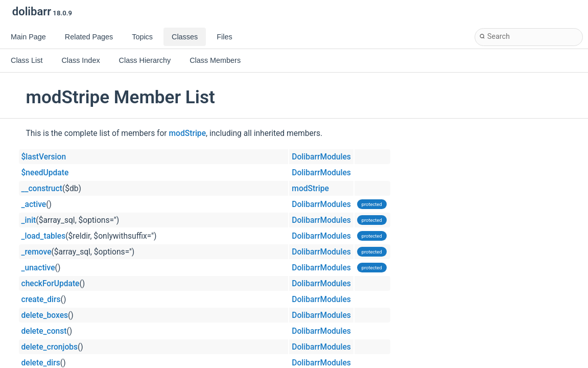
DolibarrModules (321, 157)
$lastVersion (44, 157)
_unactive (38, 268)
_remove (37, 252)
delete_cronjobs (50, 347)
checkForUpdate (51, 284)
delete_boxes (45, 315)
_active (34, 204)
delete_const (44, 331)
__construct (42, 189)
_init (29, 220)
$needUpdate (45, 173)
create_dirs (41, 300)
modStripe (187, 133)
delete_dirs (41, 363)
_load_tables (44, 236)
